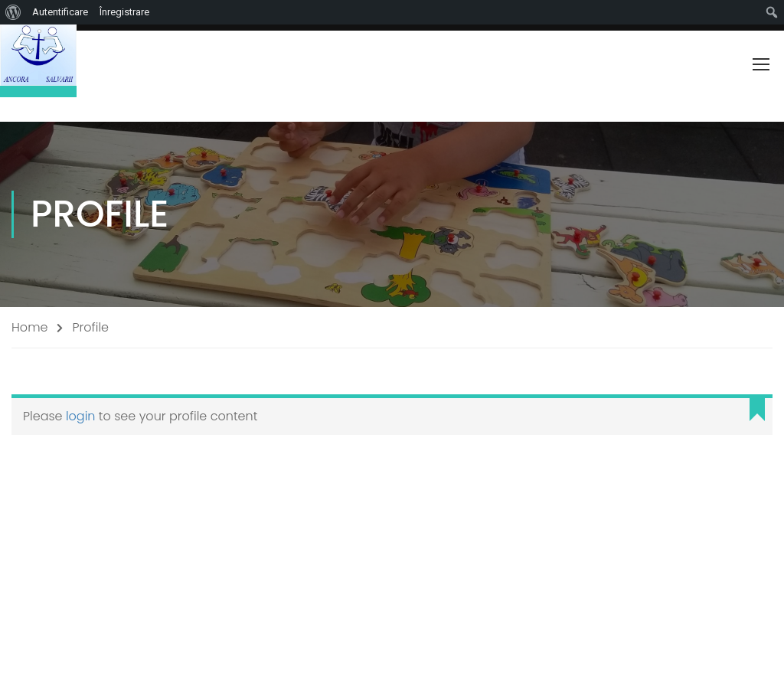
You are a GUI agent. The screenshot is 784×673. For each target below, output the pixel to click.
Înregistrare (124, 12)
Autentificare (60, 12)
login (81, 416)
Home (29, 327)
